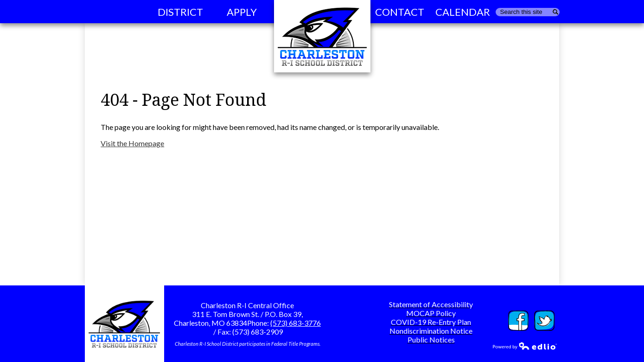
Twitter (544, 321)
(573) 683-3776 (296, 323)
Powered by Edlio (525, 346)
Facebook (518, 321)
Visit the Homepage (132, 143)
